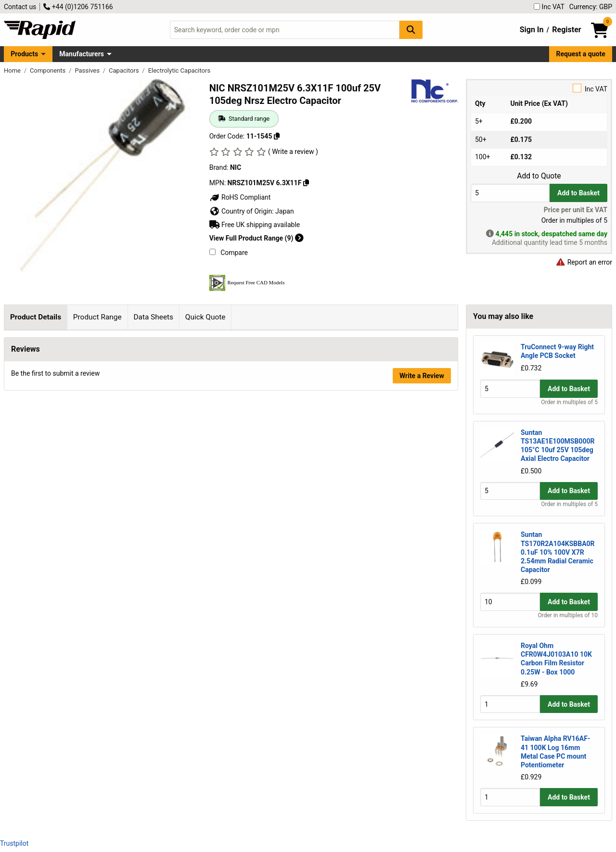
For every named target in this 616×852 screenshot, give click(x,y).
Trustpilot (14, 843)
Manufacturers (82, 54)
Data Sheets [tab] (153, 317)
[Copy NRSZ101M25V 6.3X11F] (306, 183)
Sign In (532, 30)
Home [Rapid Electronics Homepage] (13, 70)
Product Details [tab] (36, 317)
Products (24, 54)
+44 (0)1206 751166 (78, 7)
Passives (88, 70)
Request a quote (581, 54)
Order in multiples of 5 (569, 402)
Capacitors (125, 70)
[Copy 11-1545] (277, 136)
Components (48, 70)
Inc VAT (549, 7)
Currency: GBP (591, 7)
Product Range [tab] (97, 317)
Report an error (584, 262)
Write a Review (422, 510)
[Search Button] (411, 30)
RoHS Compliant (240, 197)
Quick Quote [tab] (205, 317)
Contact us (20, 7)
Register (566, 30)
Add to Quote (539, 176)
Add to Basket (578, 193)
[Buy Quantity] (510, 193)
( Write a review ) (293, 152)
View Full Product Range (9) (257, 238)
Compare (229, 253)
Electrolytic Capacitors (179, 70)
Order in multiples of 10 (568, 615)
